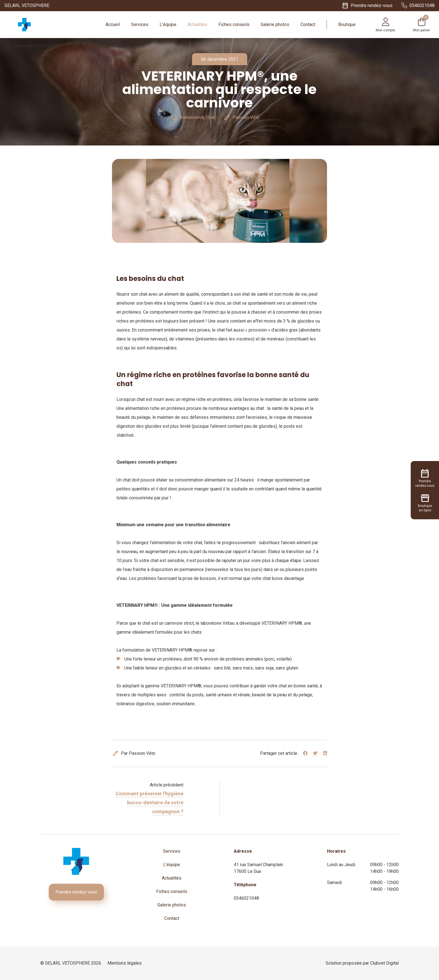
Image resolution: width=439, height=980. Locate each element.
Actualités (197, 24)
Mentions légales (125, 963)
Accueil (113, 24)
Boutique (347, 24)
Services (140, 24)
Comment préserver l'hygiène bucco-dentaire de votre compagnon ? (150, 802)
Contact (308, 24)
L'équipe (168, 24)
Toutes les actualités (29, 46)
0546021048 (246, 898)
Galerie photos (275, 24)
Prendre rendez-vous (76, 892)
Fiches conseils (234, 24)
